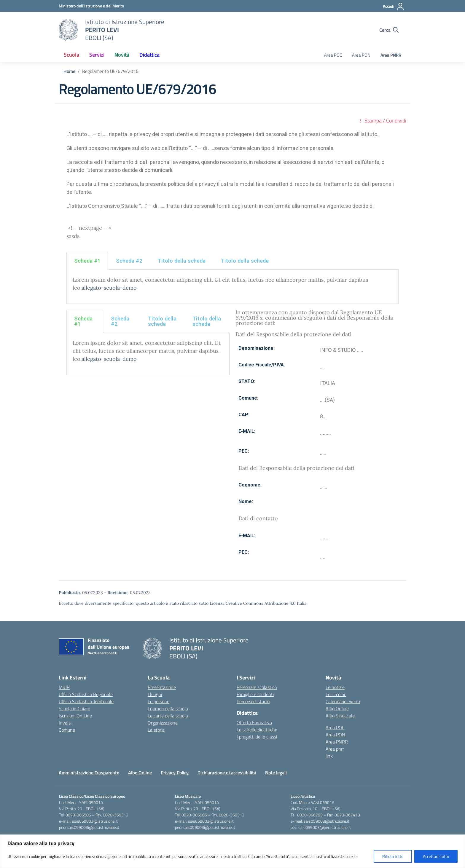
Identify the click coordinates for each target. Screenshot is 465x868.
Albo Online (337, 709)
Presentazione (162, 687)
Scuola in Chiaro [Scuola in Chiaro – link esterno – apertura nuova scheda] (74, 709)
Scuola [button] (71, 55)
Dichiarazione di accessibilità (227, 773)
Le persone (159, 701)
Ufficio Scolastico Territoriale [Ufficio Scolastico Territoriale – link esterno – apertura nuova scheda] (86, 701)
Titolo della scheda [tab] (182, 261)
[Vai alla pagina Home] (69, 71)
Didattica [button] (149, 55)
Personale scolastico (257, 687)
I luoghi (155, 694)
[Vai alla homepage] (68, 30)
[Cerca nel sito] (389, 30)
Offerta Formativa (254, 722)
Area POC (333, 55)
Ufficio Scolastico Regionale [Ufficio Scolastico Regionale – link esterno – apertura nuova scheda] (86, 694)
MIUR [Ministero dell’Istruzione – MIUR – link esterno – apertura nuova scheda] (64, 687)
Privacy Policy (175, 773)
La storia (156, 730)
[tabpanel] (232, 287)
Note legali (276, 773)
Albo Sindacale (340, 716)
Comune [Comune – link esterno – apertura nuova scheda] (67, 730)
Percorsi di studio (253, 701)
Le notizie (335, 687)
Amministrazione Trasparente (89, 773)
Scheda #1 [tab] (87, 261)
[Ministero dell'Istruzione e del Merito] (91, 6)
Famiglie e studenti (255, 694)
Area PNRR (391, 55)
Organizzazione (163, 723)
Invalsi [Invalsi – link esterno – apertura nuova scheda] (65, 723)
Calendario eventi (343, 701)
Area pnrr (335, 749)
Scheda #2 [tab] (129, 261)
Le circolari (336, 694)
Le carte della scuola (168, 716)
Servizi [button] (97, 55)
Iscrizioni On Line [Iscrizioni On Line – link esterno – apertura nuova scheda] (75, 716)
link (329, 756)
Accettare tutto (436, 856)
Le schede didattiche (257, 730)
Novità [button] (122, 55)
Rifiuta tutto (393, 856)
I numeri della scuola (168, 709)
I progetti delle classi (257, 737)
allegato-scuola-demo (109, 288)
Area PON (361, 55)
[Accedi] (394, 6)
